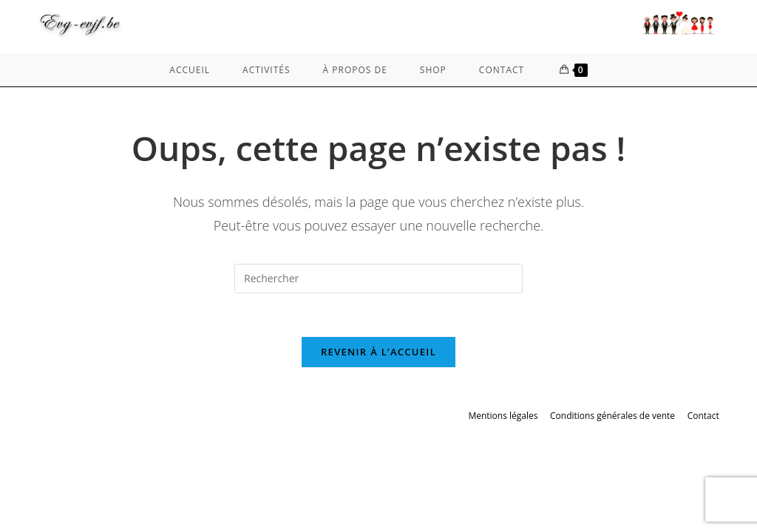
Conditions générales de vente (612, 416)
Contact (703, 416)
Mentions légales (503, 416)
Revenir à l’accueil (378, 352)
